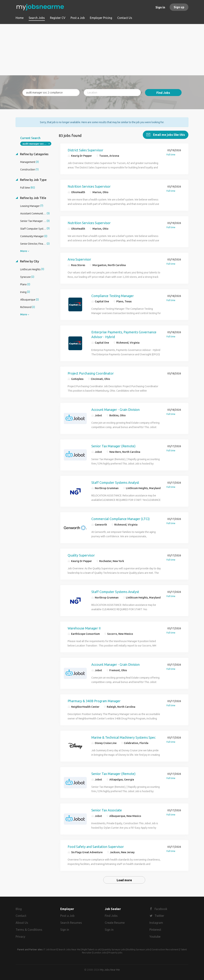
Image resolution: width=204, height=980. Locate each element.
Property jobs (115, 953)
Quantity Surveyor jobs (114, 949)
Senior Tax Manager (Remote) (113, 446)
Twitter (159, 916)
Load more (124, 880)
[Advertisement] (102, 50)
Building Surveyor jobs (139, 949)
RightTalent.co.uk (91, 949)
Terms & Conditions (29, 930)
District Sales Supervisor (85, 150)
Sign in (160, 7)
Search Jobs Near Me (69, 949)
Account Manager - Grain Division (116, 410)
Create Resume (115, 923)
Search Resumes (71, 923)
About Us (22, 923)
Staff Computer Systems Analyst (115, 482)
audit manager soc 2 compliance (37, 144)
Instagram (156, 923)
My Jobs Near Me (110, 970)
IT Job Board (50, 949)
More (24, 251)
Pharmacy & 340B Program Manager (94, 701)
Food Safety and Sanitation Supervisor (96, 847)
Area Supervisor (79, 259)
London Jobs (100, 953)
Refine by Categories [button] (34, 154)
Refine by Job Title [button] (33, 198)
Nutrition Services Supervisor (89, 186)
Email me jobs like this (169, 135)
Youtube (155, 937)
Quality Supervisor (81, 555)
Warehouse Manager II (84, 628)
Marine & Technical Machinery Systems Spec (123, 737)
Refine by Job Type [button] (33, 180)
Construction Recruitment (165, 949)
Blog (19, 909)
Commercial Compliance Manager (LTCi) (120, 519)
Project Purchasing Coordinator (91, 373)
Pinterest (155, 930)
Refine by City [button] (29, 261)
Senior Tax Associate (107, 810)
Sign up (179, 7)
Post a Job (67, 916)
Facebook (161, 909)
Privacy (20, 937)
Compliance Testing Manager (113, 296)
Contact (21, 916)
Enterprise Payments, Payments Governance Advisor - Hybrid (124, 334)
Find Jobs (163, 93)
